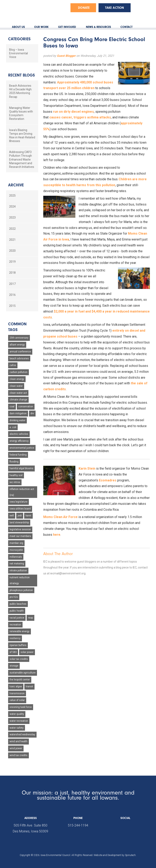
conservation (26, 407)
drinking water (17, 420)
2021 (12, 240)
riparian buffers (18, 645)
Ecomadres (108, 480)
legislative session (20, 529)
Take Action (114, 8)
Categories (19, 39)
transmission (17, 693)
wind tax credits (18, 755)
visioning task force (21, 707)
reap (30, 618)
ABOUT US (18, 27)
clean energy (17, 379)
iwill (12, 516)
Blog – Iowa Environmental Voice (18, 53)
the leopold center (20, 680)
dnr (32, 413)
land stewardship (19, 523)
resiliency (15, 638)
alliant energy (17, 345)
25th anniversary (19, 338)
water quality (17, 714)
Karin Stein (87, 468)
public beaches (18, 604)
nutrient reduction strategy (20, 580)
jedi (20, 516)
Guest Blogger (66, 56)
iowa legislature (18, 502)
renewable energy (19, 631)
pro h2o (14, 597)
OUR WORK (41, 27)
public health (17, 611)
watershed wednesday (22, 735)
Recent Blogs (21, 75)
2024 (12, 207)
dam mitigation (18, 413)
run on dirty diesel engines (73, 112)
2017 (12, 284)
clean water (16, 386)
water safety (17, 728)
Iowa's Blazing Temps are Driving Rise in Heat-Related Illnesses (22, 136)
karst (28, 516)
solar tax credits (19, 659)
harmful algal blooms (21, 468)
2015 (12, 306)
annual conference (20, 352)
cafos (13, 365)
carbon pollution (18, 372)
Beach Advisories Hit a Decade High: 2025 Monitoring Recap (21, 91)
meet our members (20, 536)
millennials (16, 557)
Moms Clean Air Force (60, 517)
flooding (14, 462)
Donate (84, 8)
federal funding (18, 455)
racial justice (17, 618)
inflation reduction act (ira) (22, 492)
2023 (12, 218)
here (57, 535)
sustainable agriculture (23, 673)
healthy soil (16, 475)
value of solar (17, 700)
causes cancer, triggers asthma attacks (80, 117)
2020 (12, 251)
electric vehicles (19, 434)
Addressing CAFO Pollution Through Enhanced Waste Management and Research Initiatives (22, 159)
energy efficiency (19, 441)
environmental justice (22, 448)
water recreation (19, 721)
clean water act (18, 393)
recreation (15, 625)
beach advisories (19, 359)
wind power (16, 748)
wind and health (18, 741)
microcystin (16, 550)
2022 (12, 229)
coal (12, 407)
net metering (17, 564)
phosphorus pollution (21, 590)
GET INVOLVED (67, 27)
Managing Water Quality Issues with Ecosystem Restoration (21, 113)
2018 (12, 273)
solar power (27, 652)
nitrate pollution (18, 571)
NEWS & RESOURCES (98, 27)
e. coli (13, 427)
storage (14, 666)
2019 (12, 262)
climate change (18, 400)
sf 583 (13, 652)
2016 (12, 295)
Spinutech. (131, 855)
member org (16, 543)
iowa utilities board (20, 509)
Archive (16, 185)
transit (29, 687)
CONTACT (126, 27)
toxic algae (16, 687)
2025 (12, 196)
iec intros (15, 482)
